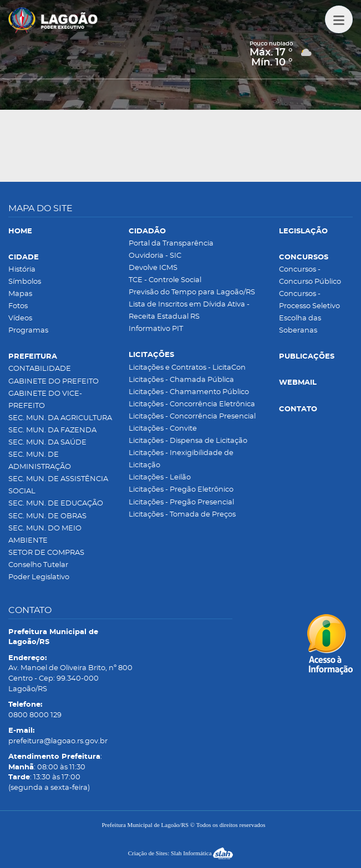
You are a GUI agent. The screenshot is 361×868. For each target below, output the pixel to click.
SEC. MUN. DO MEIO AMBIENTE (45, 535)
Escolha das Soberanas (300, 325)
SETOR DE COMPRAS (46, 553)
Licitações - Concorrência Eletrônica (192, 404)
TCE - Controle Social (165, 280)
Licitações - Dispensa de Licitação (188, 441)
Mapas (20, 294)
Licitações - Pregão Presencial (181, 502)
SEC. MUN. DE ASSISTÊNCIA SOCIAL (58, 485)
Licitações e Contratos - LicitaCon (187, 368)
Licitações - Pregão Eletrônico (181, 490)
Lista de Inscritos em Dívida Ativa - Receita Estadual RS (189, 311)
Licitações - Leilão (160, 478)
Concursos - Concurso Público (310, 276)
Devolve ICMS (153, 268)
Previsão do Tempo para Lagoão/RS (192, 292)
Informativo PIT (156, 329)
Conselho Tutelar (38, 565)
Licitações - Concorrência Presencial (192, 417)
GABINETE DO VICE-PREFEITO (45, 400)
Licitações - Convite (163, 429)
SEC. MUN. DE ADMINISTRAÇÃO (40, 461)
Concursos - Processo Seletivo (309, 300)
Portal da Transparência (171, 244)
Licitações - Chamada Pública (181, 380)
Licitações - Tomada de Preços (182, 515)
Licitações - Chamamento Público (189, 392)
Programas (28, 331)
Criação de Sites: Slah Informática (181, 853)
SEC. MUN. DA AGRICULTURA (60, 418)
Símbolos (25, 282)
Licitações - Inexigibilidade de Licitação (181, 459)
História (22, 270)
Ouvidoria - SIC (155, 256)
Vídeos (20, 318)
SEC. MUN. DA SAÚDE (47, 443)
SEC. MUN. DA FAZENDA (52, 430)
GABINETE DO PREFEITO (54, 382)
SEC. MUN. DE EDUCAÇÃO (56, 504)
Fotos (18, 306)
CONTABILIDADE (40, 369)
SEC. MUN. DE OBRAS (47, 516)
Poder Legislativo (39, 577)
